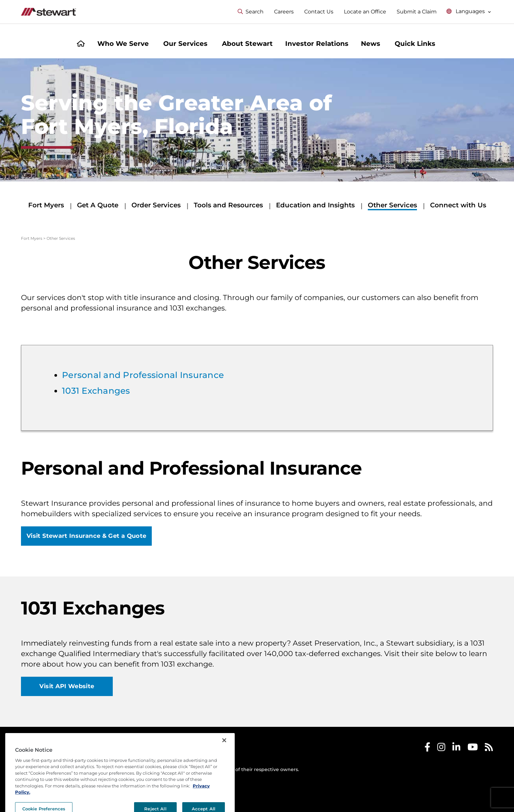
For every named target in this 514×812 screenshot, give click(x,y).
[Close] (224, 755)
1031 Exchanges (96, 391)
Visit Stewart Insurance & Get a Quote (86, 536)
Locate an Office (365, 12)
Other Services (392, 205)
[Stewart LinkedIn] (456, 749)
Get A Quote (98, 205)
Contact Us (319, 12)
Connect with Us (458, 205)
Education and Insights (315, 205)
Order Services (156, 205)
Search (251, 12)
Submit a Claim (417, 12)
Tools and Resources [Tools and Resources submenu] (228, 205)
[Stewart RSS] (489, 749)
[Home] (81, 44)
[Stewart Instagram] (441, 749)
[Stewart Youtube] (473, 749)
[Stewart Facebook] (427, 749)
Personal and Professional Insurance (143, 375)
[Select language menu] (469, 12)
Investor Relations (317, 44)
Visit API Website (67, 686)
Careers (284, 12)
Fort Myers (46, 205)
